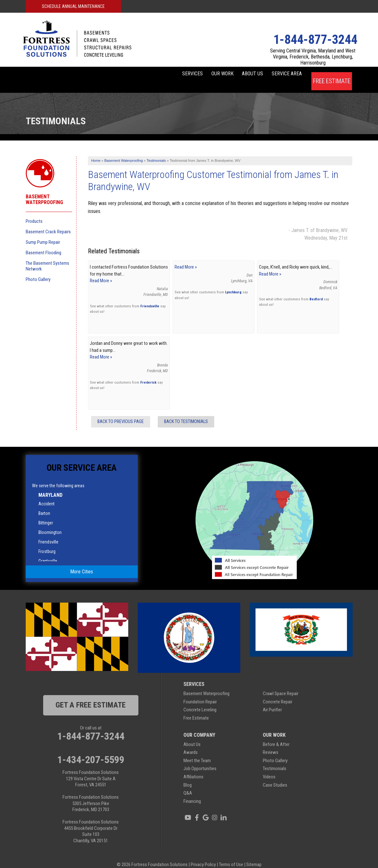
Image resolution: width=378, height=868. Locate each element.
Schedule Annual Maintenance (73, 6)
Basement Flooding (43, 243)
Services (155, 75)
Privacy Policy (203, 855)
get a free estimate (91, 696)
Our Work (195, 75)
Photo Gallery (38, 270)
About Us (236, 75)
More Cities (82, 562)
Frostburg (47, 542)
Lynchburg (233, 283)
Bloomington (50, 523)
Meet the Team (197, 751)
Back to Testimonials (186, 412)
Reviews (271, 743)
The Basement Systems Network (47, 256)
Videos (269, 767)
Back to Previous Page (121, 412)
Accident (46, 495)
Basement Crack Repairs (48, 222)
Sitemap (254, 855)
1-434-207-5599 (91, 750)
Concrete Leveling (200, 701)
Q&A (188, 784)
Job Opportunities (200, 759)
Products (34, 212)
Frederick (148, 373)
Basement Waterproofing (44, 190)
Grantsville (48, 552)
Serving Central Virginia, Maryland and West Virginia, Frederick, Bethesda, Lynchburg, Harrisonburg (313, 57)
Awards (191, 743)
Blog (188, 776)
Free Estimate (331, 75)
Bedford (316, 290)
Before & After (276, 735)
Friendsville (150, 297)
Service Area (281, 75)
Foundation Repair (200, 692)
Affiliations (193, 767)
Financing (192, 792)
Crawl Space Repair (281, 684)
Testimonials (275, 759)
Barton (44, 504)
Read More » (101, 272)
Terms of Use (231, 855)
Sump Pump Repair (43, 233)
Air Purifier (272, 701)
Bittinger (46, 514)
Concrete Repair (278, 692)
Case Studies (275, 776)
